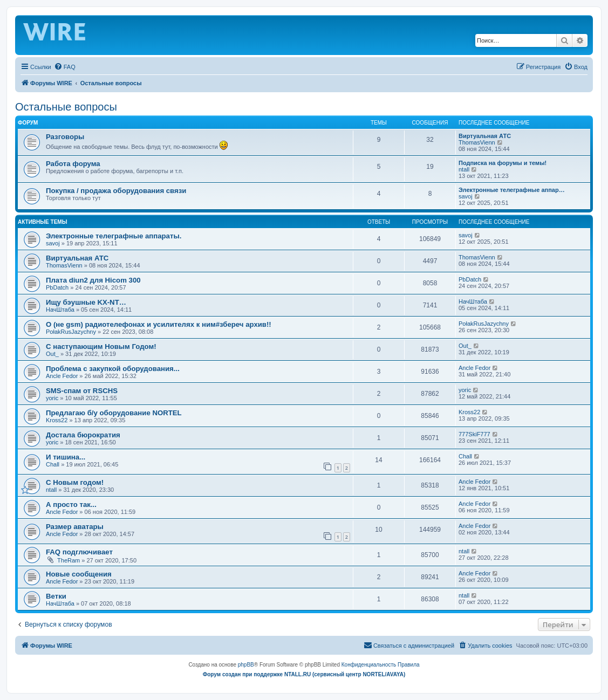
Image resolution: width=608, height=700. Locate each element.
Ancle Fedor (62, 376)
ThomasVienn (477, 142)
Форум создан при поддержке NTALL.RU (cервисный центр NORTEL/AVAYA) (304, 674)
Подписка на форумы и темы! (503, 163)
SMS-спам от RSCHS (82, 391)
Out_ (52, 354)
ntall (464, 169)
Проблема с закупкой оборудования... (113, 369)
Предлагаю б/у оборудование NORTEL (114, 413)
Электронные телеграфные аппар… (512, 190)
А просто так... (71, 505)
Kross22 (57, 420)
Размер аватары (75, 527)
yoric (52, 398)
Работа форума (73, 164)
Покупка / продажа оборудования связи (116, 191)
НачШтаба (60, 310)
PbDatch (57, 287)
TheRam (69, 560)
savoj (466, 196)
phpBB (246, 665)
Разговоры (65, 137)
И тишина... (66, 457)
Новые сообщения (79, 574)
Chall (53, 464)
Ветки (56, 596)
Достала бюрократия (83, 435)
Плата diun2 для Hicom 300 (93, 280)
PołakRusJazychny (71, 332)
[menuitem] (65, 67)
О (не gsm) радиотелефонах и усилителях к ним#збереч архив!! (159, 324)
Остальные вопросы (66, 107)
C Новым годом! (75, 482)
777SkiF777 (474, 434)
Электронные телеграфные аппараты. (114, 236)
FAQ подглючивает (79, 552)
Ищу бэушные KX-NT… (86, 302)
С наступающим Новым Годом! (101, 346)
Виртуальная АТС (485, 136)
